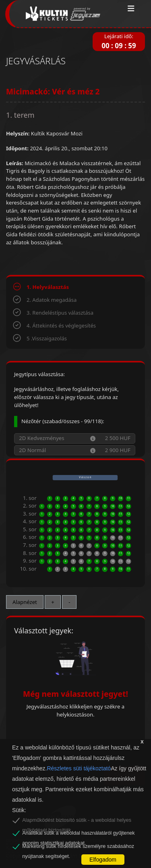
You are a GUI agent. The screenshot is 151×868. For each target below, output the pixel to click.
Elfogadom (103, 860)
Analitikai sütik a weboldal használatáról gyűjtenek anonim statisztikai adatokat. (78, 834)
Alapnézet (25, 602)
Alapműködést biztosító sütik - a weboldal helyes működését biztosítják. (77, 821)
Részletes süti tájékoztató (79, 768)
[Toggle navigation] (131, 9)
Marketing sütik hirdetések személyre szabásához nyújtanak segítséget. (78, 848)
